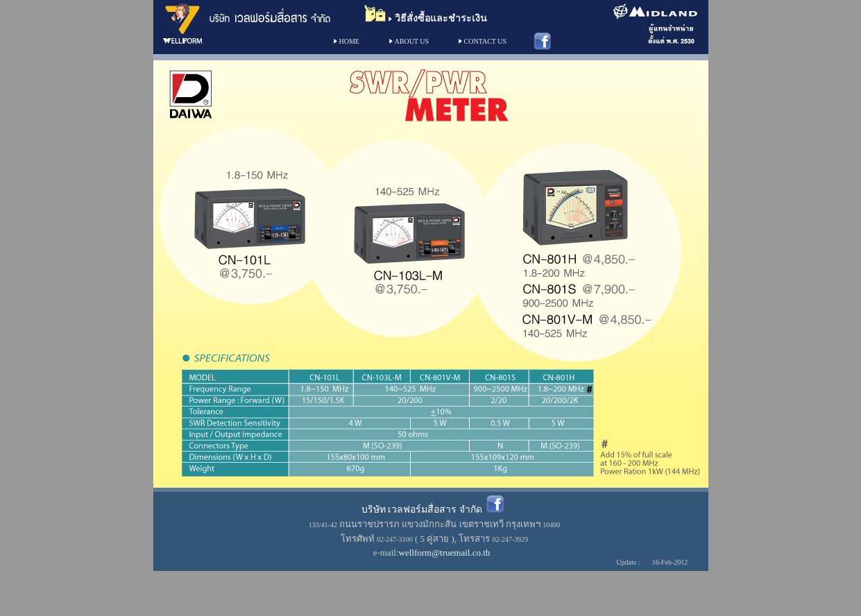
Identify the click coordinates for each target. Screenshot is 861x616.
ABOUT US (412, 41)
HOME (349, 41)
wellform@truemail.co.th (445, 553)
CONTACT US (486, 41)
